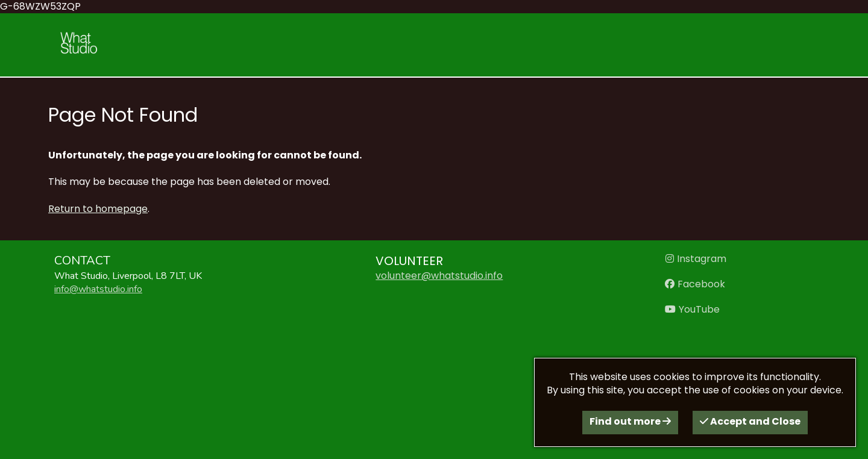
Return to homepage (98, 209)
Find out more (630, 421)
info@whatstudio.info (98, 289)
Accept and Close (750, 421)
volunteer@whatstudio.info (439, 276)
